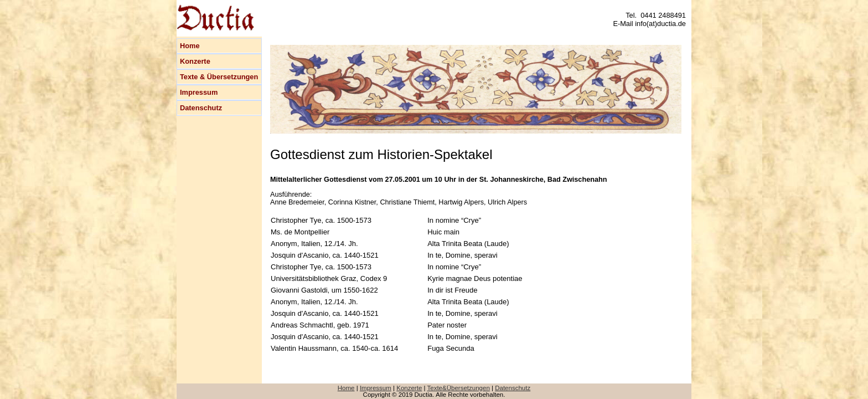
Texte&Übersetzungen (459, 388)
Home (190, 46)
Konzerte (195, 61)
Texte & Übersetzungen (219, 77)
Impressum (199, 92)
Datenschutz (201, 108)
